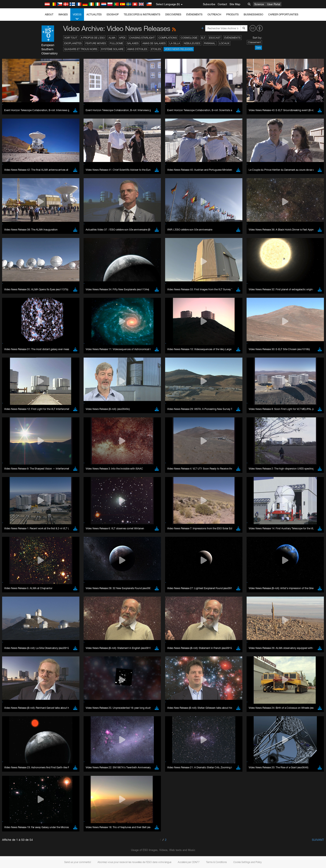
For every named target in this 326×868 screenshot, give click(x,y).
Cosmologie (189, 38)
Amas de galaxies (154, 43)
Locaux (224, 43)
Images (63, 14)
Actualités (94, 14)
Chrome (50, 551)
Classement (254, 42)
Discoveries (173, 14)
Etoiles (156, 49)
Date (258, 48)
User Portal (274, 4)
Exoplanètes (73, 43)
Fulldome (116, 43)
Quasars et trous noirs (81, 49)
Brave (49, 547)
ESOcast (215, 38)
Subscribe (209, 4)
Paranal (210, 43)
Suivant (318, 840)
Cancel (66, 624)
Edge (48, 555)
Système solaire (112, 49)
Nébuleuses (192, 43)
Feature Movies (96, 43)
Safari (48, 563)
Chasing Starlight (142, 38)
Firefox (49, 559)
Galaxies (133, 43)
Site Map (235, 4)
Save (46, 624)
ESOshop (113, 14)
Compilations (168, 38)
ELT (203, 38)
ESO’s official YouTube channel (130, 475)
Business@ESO (253, 14)
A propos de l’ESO (93, 38)
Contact (222, 4)
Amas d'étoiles (137, 49)
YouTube (42, 475)
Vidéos (77, 17)
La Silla (175, 43)
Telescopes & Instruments (142, 14)
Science (259, 4)
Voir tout (71, 38)
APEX (122, 38)
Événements (194, 14)
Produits (232, 14)
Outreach (214, 14)
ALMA (112, 38)
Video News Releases (179, 49)
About (49, 14)
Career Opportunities (283, 14)
